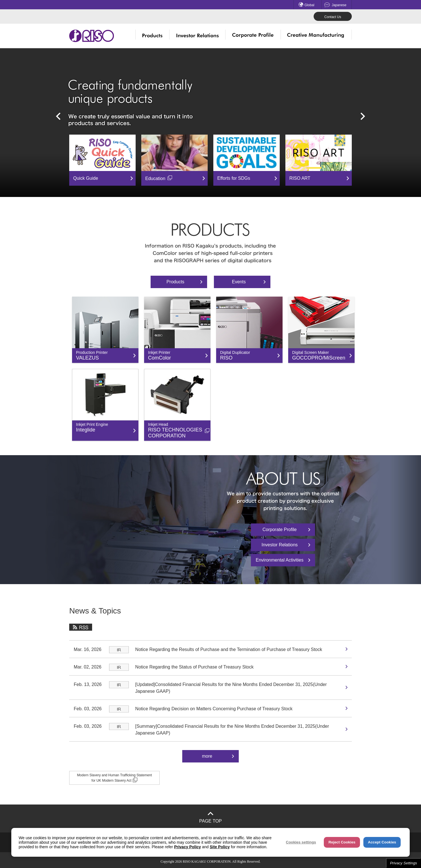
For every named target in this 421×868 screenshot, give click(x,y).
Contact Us (333, 17)
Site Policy (220, 847)
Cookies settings (301, 842)
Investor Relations (279, 545)
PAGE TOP (211, 821)
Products (175, 282)
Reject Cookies (342, 842)
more (207, 756)
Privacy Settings (403, 863)
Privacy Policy (187, 847)
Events (239, 282)
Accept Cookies (382, 842)
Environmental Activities (280, 560)
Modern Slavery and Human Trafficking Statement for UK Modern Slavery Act (114, 778)
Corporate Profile (280, 530)
